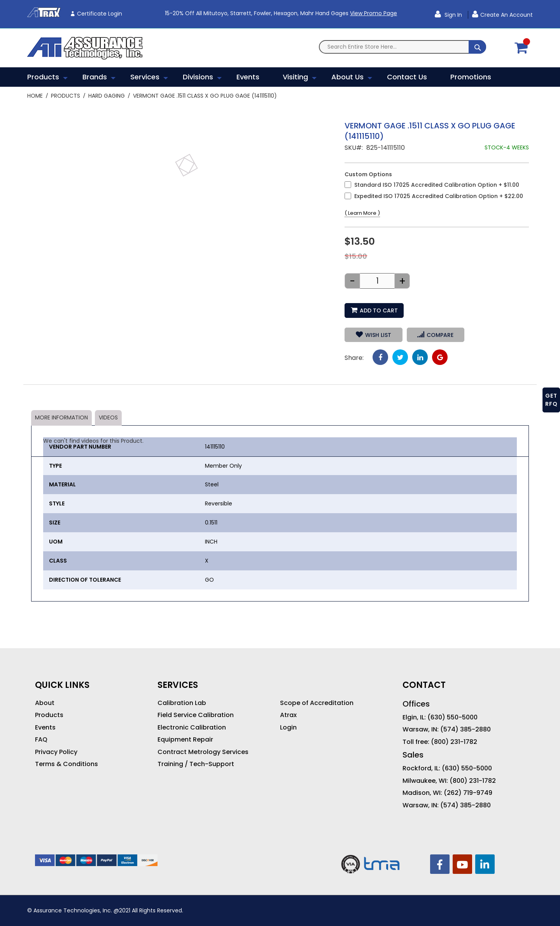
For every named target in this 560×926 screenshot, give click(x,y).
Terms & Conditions (66, 764)
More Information (61, 417)
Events (45, 728)
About (45, 703)
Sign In (452, 15)
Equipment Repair (185, 740)
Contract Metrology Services (203, 752)
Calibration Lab (182, 703)
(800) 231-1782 (454, 742)
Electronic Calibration (192, 728)
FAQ (41, 740)
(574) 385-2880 (465, 730)
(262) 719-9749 (468, 793)
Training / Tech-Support (196, 764)
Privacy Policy (56, 752)
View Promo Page (374, 13)
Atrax (288, 715)
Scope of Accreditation (317, 703)
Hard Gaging (107, 96)
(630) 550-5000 (452, 717)
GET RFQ (551, 400)
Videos (108, 417)
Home (35, 96)
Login (288, 728)
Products (66, 96)
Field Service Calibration (196, 715)
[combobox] (402, 47)
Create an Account (507, 15)
